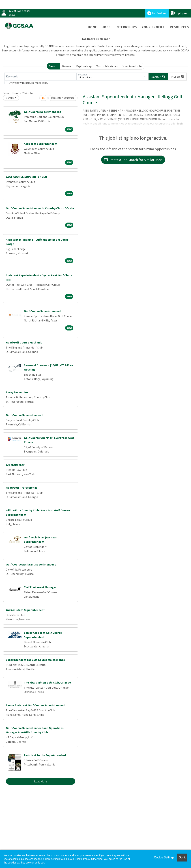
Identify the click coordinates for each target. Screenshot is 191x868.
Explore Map (84, 66)
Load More (41, 781)
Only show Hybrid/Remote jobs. (28, 83)
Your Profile (153, 27)
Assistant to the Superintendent (45, 755)
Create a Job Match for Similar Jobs (133, 160)
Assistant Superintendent (41, 144)
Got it (182, 857)
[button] (177, 77)
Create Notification (63, 98)
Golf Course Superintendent (42, 112)
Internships (126, 27)
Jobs (106, 27)
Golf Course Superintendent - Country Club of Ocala (40, 208)
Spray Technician (17, 392)
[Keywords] (40, 77)
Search (53, 66)
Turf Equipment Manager (40, 587)
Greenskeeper (15, 465)
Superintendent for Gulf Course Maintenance (35, 660)
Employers (179, 13)
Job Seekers (157, 13)
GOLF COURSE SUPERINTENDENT (27, 177)
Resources (179, 27)
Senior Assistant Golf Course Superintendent (35, 705)
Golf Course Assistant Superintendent (31, 564)
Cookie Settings (164, 857)
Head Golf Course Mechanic (24, 342)
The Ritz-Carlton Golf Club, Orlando (47, 682)
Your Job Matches (107, 66)
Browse (67, 66)
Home (92, 27)
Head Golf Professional (21, 488)
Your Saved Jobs (132, 66)
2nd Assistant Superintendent (25, 610)
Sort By (10, 98)
